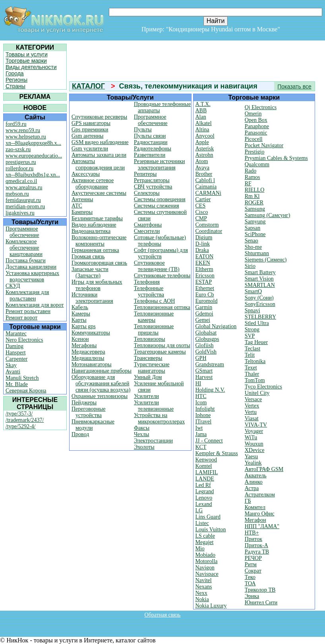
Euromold (207, 301)
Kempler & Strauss (217, 453)
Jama (201, 434)
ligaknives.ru (20, 213)
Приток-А (256, 545)
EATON (205, 257)
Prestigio (255, 152)
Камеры (81, 314)
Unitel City (257, 393)
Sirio (250, 266)
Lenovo (204, 498)
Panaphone (257, 126)
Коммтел (255, 507)
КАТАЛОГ (88, 86)
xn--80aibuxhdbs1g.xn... (33, 175)
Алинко (254, 482)
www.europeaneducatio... (34, 156)
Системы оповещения (160, 199)
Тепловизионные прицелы (154, 330)
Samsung (255, 209)
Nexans (204, 587)
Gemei (203, 320)
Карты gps (84, 326)
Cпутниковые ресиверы (99, 117)
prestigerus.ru (21, 162)
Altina (202, 130)
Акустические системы (99, 193)
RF (248, 184)
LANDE (205, 479)
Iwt (199, 428)
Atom (202, 161)
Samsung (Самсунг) (268, 215)
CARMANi (208, 193)
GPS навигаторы (91, 123)
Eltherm (204, 269)
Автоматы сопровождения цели (98, 164)
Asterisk (205, 149)
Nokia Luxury (211, 606)
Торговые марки (26, 61)
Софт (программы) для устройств (161, 253)
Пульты (143, 130)
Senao (251, 241)
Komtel (204, 466)
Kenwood (206, 460)
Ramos (252, 177)
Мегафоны (84, 345)
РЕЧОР (253, 558)
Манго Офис (260, 514)
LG (199, 510)
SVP (250, 336)
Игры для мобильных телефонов (97, 285)
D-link (203, 244)
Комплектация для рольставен (27, 295)
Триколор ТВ (260, 590)
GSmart (204, 371)
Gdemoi (204, 314)
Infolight (205, 409)
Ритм (251, 564)
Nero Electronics (24, 340)
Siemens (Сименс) (266, 260)
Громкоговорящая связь (99, 263)
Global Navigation (216, 326)
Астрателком (260, 495)
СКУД (13, 286)
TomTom (255, 380)
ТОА (250, 583)
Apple (202, 142)
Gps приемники (90, 130)
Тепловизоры (150, 339)
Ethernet (205, 288)
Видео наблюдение (94, 225)
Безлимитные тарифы (97, 218)
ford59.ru (16, 124)
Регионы (16, 80)
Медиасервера (88, 352)
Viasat (252, 418)
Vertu (251, 412)
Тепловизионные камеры (154, 317)
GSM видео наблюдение (100, 142)
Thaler (252, 374)
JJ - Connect (209, 441)
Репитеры (145, 174)
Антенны (82, 199)
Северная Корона (26, 391)
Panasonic (256, 133)
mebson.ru (17, 194)
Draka (202, 250)
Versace (253, 399)
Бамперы (82, 212)
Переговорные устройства (89, 412)
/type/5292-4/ (20, 426)
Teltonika (255, 361)
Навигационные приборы (102, 371)
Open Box (256, 120)
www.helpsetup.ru (26, 137)
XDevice (255, 450)
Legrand (205, 491)
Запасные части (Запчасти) (90, 272)
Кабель (80, 307)
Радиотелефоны (153, 149)
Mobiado (206, 555)
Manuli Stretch (22, 378)
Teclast (252, 349)
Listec (202, 523)
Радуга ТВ (257, 552)
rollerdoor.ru (19, 168)
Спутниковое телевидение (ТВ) (157, 266)
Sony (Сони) (259, 298)
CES (201, 206)
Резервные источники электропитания (160, 164)
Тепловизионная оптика (162, 307)
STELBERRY (260, 317)
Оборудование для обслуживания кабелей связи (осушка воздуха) (101, 384)
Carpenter (16, 359)
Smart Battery (260, 272)
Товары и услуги (27, 54)
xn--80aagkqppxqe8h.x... (33, 143)
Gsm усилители (90, 149)
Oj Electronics (261, 107)
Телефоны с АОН (154, 301)
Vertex (252, 406)
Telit (250, 355)
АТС (77, 206)
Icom (201, 403)
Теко (250, 577)
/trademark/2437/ (25, 420)
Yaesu (251, 457)
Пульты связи (150, 136)
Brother (204, 174)
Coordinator (209, 231)
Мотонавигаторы (92, 364)
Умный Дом (148, 377)
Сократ (253, 571)
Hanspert (16, 353)
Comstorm (207, 225)
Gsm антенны (87, 136)
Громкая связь (88, 257)
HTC (201, 396)
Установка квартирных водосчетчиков (32, 276)
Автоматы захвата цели (99, 155)
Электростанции (153, 441)
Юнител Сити (261, 603)
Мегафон (255, 520)
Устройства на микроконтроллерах (159, 418)
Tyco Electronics (263, 387)
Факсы (142, 428)
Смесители (147, 231)
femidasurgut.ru (23, 200)
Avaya (203, 168)
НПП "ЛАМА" (262, 526)
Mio (200, 549)
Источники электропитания (92, 298)
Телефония (147, 282)
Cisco (202, 212)
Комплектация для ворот (35, 305)
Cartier (203, 199)
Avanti (13, 372)
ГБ (248, 501)
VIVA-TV (256, 425)
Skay (11, 365)
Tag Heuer (256, 342)
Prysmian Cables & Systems (276, 158)
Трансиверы (148, 358)
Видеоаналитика (91, 231)
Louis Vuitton (211, 530)
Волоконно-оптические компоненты (99, 241)
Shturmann (257, 253)
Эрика (252, 596)
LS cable (205, 536)
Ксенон (80, 339)
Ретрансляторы (152, 180)
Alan (201, 117)
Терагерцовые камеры (160, 352)
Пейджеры (84, 403)
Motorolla (207, 561)
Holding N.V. (210, 390)
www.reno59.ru (23, 130)
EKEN (203, 263)
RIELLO (255, 190)
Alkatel (204, 123)
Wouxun (254, 444)
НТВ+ (252, 533)
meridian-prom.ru (25, 207)
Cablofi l (205, 180)
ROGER (254, 203)
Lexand (204, 504)
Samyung (255, 222)
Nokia (202, 599)
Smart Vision (259, 279)
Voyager (254, 431)
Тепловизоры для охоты (162, 345)
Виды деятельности (31, 67)
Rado (251, 171)
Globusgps (207, 339)
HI (198, 384)
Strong (252, 330)
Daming (15, 346)
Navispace (207, 574)
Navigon (205, 568)
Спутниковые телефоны (162, 276)
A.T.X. (203, 104)
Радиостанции (151, 142)
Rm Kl (252, 196)
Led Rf (203, 485)
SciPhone (255, 234)
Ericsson (205, 276)
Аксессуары (86, 174)
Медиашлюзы (88, 358)
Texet (251, 368)
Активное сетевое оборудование (93, 184)
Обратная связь (163, 615)
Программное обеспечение (22, 232)
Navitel (204, 580)
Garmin (204, 307)
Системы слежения (157, 206)
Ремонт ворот (21, 318)
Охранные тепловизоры (100, 396)
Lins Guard (208, 517)
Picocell (254, 139)
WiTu (251, 437)
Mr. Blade (17, 384)
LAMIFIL (207, 472)
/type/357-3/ (19, 414)
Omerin (253, 114)
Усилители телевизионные (154, 406)
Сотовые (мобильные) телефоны (160, 241)
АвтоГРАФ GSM (264, 469)
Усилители (146, 396)
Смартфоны (148, 225)
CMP (201, 218)
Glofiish (205, 345)
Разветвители (150, 155)
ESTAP (204, 282)
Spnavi (252, 310)
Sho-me (253, 247)
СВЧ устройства (153, 187)
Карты (79, 320)
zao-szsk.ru (18, 149)
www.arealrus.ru (24, 187)
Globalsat (206, 333)
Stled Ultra (257, 323)
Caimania (206, 187)
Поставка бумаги (26, 260)
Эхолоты (144, 447)
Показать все (294, 87)
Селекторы (147, 193)
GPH (201, 358)
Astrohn (204, 155)
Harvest (204, 377)
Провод (80, 434)
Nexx (201, 593)
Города (15, 73)
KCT (201, 447)
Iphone (203, 415)
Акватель (256, 476)
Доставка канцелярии (31, 267)
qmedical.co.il (21, 181)
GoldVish (206, 352)
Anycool (205, 136)
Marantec (16, 334)
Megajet (205, 542)
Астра (252, 488)
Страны (15, 86)
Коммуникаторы (91, 333)
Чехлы (142, 434)
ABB (201, 111)
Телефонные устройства (149, 291)
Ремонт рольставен (28, 311)
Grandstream (210, 364)
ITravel (204, 422)
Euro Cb (205, 295)
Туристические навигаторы (152, 368)
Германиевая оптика (95, 250)
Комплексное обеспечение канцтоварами (24, 248)
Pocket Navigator (264, 145)
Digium (204, 237)
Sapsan (253, 228)
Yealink (253, 463)
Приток (253, 539)
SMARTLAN (260, 285)
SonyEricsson (260, 304)
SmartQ (253, 291)
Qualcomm (257, 164)
